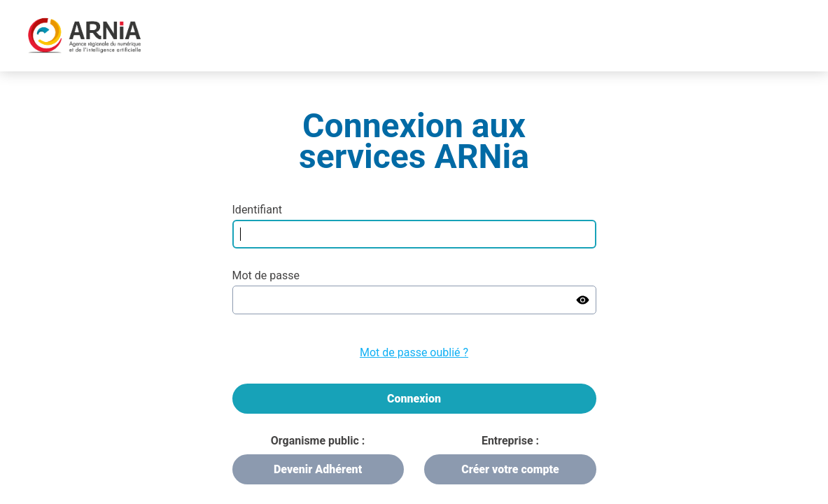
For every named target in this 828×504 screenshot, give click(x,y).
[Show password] (583, 300)
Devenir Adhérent (318, 469)
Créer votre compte (510, 469)
